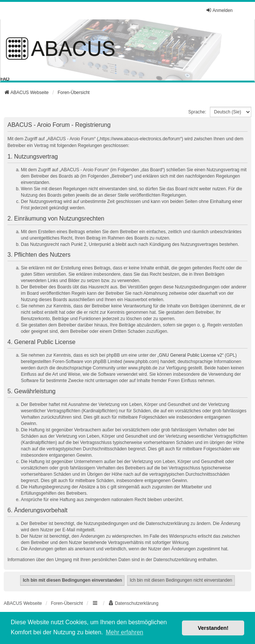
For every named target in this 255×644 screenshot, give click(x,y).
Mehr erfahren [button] (125, 632)
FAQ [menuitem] (5, 79)
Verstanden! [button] (213, 628)
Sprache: (197, 112)
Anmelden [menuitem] (219, 10)
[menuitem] (133, 603)
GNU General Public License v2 (190, 355)
